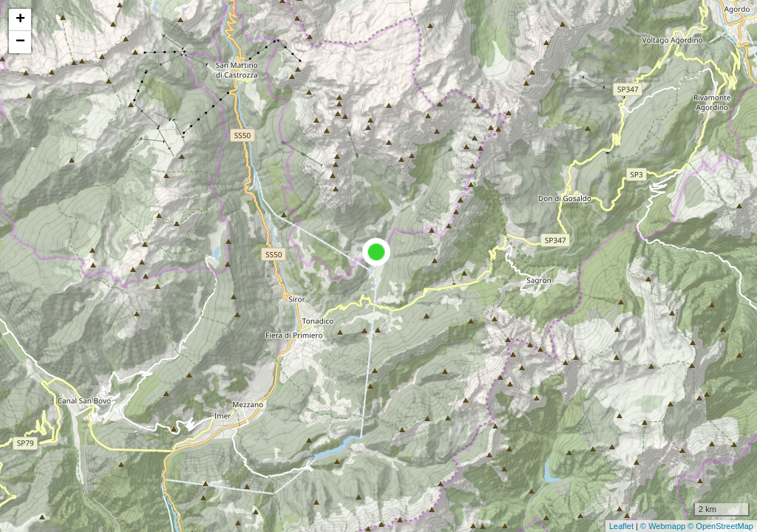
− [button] (20, 42)
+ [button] (20, 20)
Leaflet (621, 526)
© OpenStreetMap (720, 526)
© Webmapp (664, 526)
